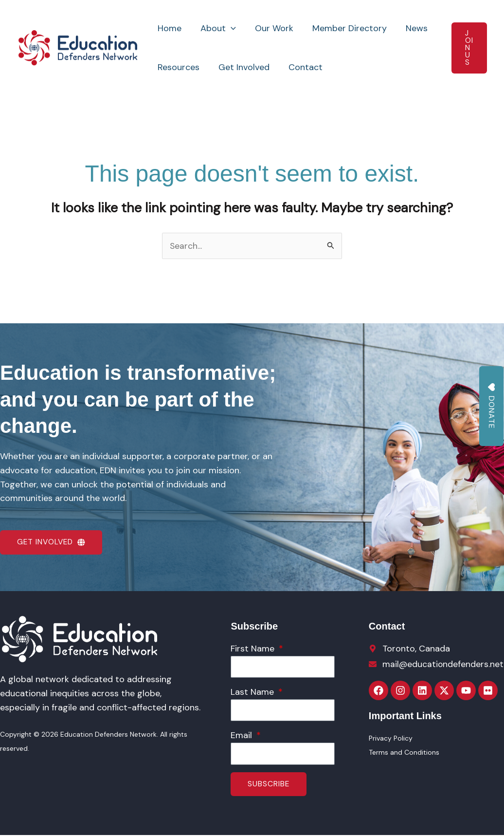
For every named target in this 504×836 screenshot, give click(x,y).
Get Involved (242, 67)
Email (243, 736)
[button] (229, 28)
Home (169, 28)
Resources (178, 67)
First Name (254, 649)
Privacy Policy (391, 739)
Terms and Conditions (404, 753)
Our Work (271, 28)
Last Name (253, 692)
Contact (302, 67)
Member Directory (345, 28)
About (216, 28)
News (410, 28)
